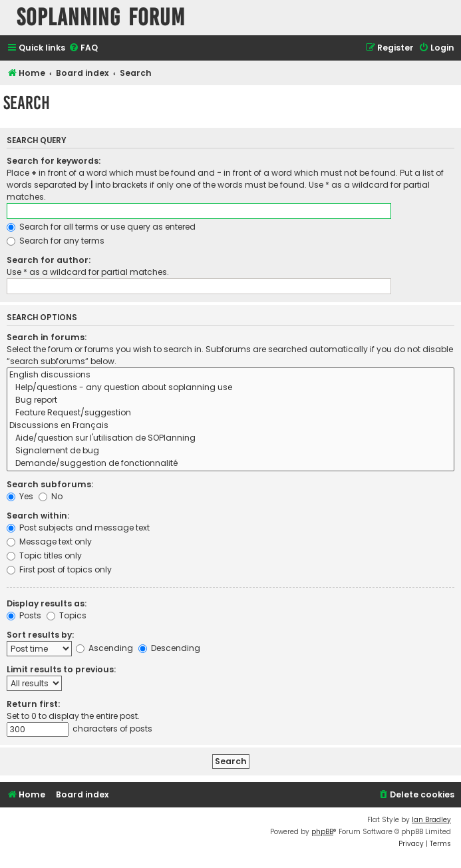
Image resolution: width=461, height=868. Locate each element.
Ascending (104, 648)
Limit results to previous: (61, 669)
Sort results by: (40, 635)
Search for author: (49, 260)
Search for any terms (56, 241)
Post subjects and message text (78, 528)
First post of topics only (59, 569)
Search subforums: (50, 484)
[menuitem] (83, 48)
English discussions (231, 375)
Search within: (38, 516)
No (51, 496)
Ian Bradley (431, 820)
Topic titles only (44, 555)
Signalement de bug (231, 451)
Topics (67, 615)
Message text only (49, 542)
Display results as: (47, 603)
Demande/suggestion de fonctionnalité (231, 464)
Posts (24, 615)
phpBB (322, 832)
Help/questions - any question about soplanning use (231, 388)
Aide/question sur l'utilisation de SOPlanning (231, 438)
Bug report (231, 400)
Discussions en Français (231, 426)
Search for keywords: (54, 161)
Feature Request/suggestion (231, 413)
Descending (169, 648)
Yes (20, 496)
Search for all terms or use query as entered (101, 227)
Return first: (33, 704)
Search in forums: (47, 337)
